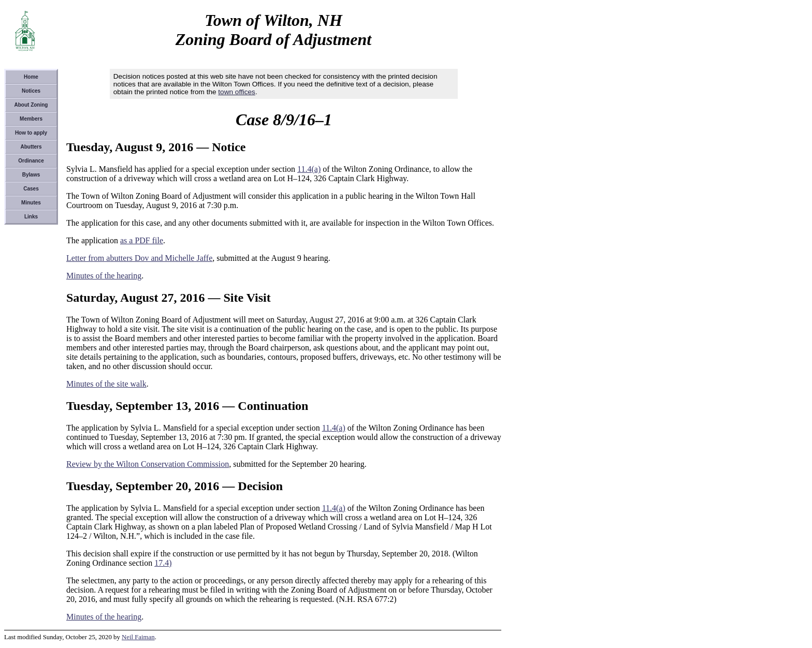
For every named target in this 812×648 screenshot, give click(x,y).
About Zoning (31, 105)
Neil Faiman (138, 637)
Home (31, 77)
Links (31, 217)
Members (31, 119)
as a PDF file (142, 240)
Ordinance (31, 161)
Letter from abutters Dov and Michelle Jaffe (139, 258)
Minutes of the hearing (104, 276)
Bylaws (31, 175)
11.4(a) (309, 169)
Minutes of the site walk (106, 384)
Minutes (31, 203)
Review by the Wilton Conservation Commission (148, 464)
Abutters (31, 147)
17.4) (163, 563)
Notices (31, 91)
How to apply (31, 133)
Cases (31, 189)
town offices (237, 92)
